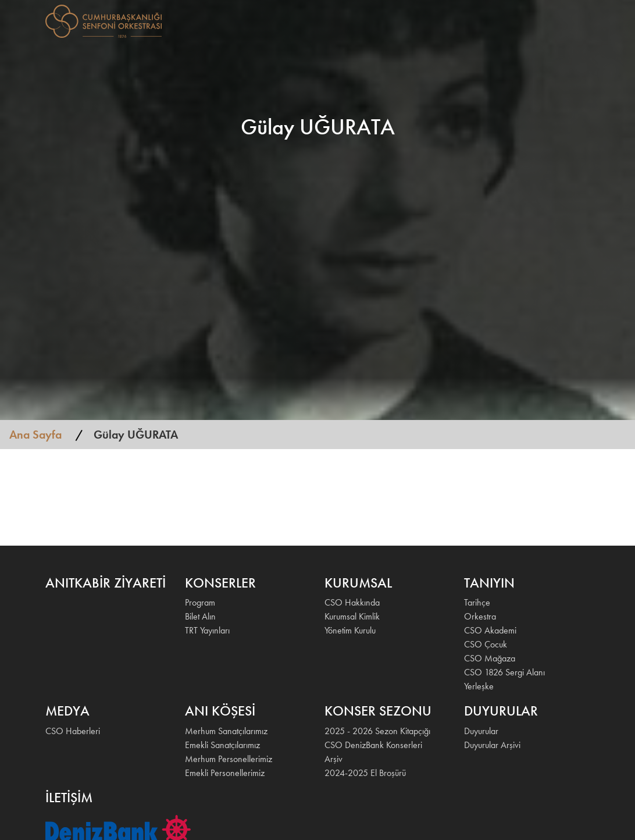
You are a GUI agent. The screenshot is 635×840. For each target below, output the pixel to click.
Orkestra (480, 616)
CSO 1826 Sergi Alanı (504, 672)
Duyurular (481, 731)
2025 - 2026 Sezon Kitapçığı (377, 731)
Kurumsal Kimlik (352, 616)
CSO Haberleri (73, 731)
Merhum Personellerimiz (229, 759)
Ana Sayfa (35, 435)
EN (575, 20)
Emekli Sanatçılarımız (222, 745)
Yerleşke (479, 686)
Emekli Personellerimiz (225, 773)
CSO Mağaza (490, 658)
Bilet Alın (200, 616)
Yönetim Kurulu (350, 630)
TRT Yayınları (207, 630)
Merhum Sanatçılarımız (226, 731)
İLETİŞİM (542, 20)
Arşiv (333, 759)
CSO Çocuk (486, 644)
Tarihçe (477, 602)
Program (200, 602)
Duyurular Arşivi (492, 745)
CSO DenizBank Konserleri (373, 745)
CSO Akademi (490, 630)
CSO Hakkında (352, 602)
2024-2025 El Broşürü (365, 773)
